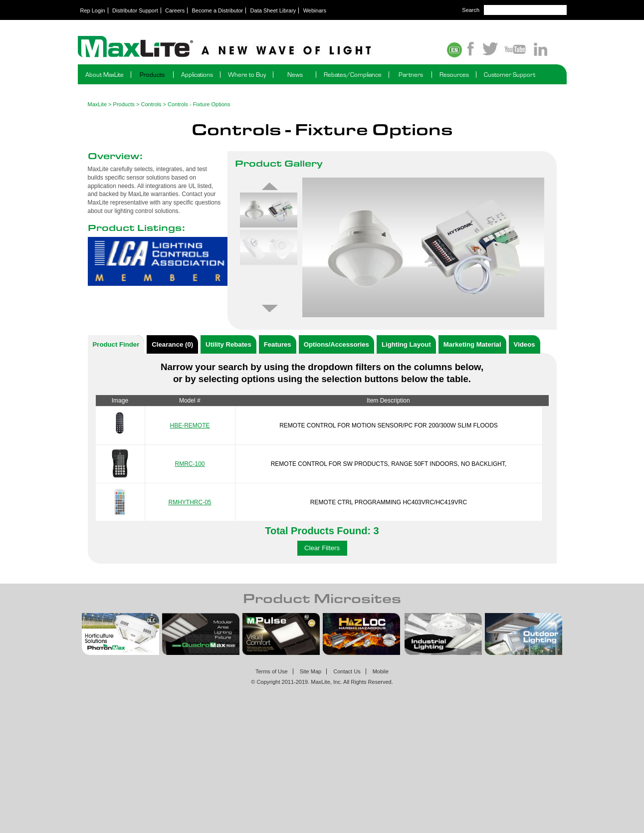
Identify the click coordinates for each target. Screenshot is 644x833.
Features (278, 344)
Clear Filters (322, 548)
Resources (454, 75)
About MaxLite (105, 75)
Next (270, 309)
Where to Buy (247, 75)
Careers (175, 10)
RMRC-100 (190, 464)
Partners (411, 75)
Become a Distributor (218, 10)
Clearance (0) (172, 344)
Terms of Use (272, 671)
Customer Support (510, 75)
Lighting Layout (406, 344)
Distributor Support (135, 10)
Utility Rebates (228, 344)
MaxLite (98, 104)
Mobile (381, 671)
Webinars (315, 10)
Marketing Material (472, 344)
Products (152, 75)
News (295, 75)
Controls (151, 104)
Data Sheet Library (273, 10)
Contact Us (347, 671)
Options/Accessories (336, 344)
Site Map (311, 671)
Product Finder (116, 344)
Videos (525, 344)
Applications (197, 75)
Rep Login (93, 10)
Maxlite (252, 47)
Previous (270, 186)
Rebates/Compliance (353, 75)
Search (471, 10)
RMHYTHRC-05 (190, 502)
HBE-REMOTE (190, 425)
